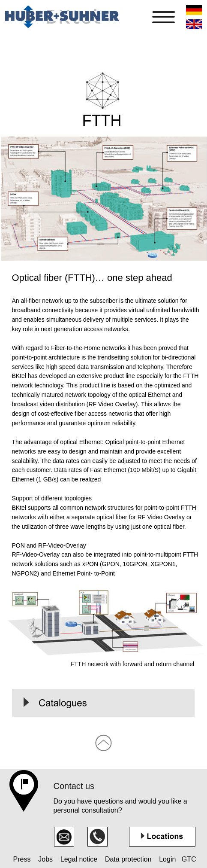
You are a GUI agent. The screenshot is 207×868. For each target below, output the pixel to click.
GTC (188, 859)
